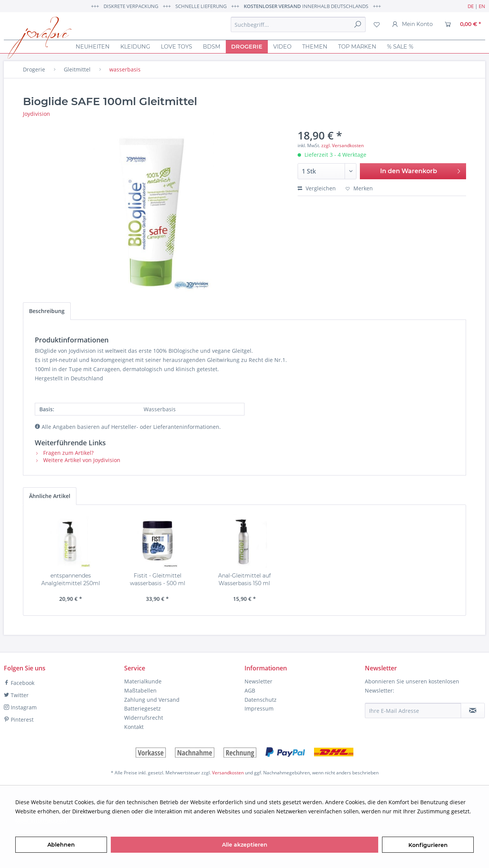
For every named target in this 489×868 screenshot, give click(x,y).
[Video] (282, 47)
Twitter (16, 695)
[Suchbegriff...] (298, 24)
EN (482, 6)
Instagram (20, 707)
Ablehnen (61, 845)
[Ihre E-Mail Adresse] (413, 711)
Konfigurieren (428, 845)
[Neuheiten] (93, 47)
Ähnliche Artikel (50, 496)
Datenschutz (261, 700)
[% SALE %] (400, 47)
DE (471, 6)
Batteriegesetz (142, 708)
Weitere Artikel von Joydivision (78, 460)
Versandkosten (228, 773)
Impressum (259, 708)
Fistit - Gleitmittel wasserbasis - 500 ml (158, 579)
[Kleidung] (135, 47)
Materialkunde (143, 681)
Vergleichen (317, 188)
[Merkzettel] (377, 24)
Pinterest (19, 720)
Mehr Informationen (41, 820)
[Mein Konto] (412, 24)
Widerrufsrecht (144, 718)
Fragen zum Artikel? (64, 453)
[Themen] (315, 47)
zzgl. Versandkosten (342, 145)
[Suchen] (358, 24)
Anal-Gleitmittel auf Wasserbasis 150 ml (244, 579)
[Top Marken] (357, 47)
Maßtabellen (140, 690)
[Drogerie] (247, 47)
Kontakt (134, 727)
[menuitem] (298, 24)
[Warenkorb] (463, 24)
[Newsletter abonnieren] (473, 711)
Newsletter (258, 681)
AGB (250, 690)
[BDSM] (212, 47)
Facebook (19, 683)
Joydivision (36, 114)
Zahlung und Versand (152, 700)
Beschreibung (47, 311)
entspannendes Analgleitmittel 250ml (71, 579)
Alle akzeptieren (245, 845)
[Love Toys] (176, 47)
